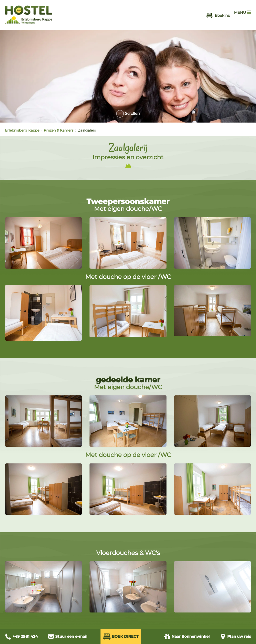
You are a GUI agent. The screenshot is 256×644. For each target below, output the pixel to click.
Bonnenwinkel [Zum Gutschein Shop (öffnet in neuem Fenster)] (187, 637)
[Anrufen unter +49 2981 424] (21, 636)
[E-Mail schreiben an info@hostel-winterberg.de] (68, 636)
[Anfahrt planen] (235, 636)
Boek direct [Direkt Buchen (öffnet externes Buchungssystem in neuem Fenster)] (121, 636)
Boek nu (218, 15)
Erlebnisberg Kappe (22, 130)
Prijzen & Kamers (59, 130)
